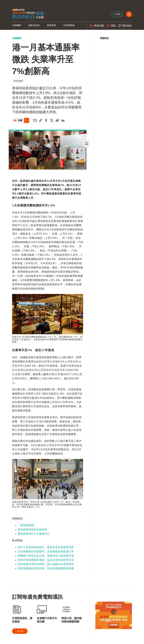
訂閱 (20, 631)
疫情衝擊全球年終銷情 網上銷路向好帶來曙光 (46, 564)
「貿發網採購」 (27, 525)
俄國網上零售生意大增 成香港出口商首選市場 (46, 556)
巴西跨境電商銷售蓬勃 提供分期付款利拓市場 (46, 560)
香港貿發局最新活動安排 (32, 530)
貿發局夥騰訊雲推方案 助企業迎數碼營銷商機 (46, 568)
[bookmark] (86, 144)
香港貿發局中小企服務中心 (34, 534)
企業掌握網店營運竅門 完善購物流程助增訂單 (46, 551)
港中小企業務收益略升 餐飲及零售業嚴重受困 (46, 547)
